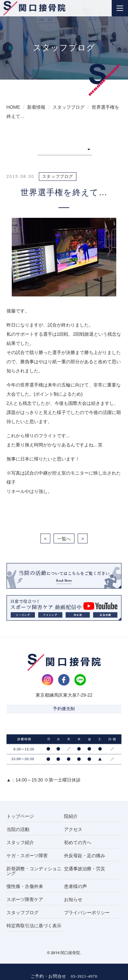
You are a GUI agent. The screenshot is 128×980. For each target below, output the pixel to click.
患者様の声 (75, 886)
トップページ (20, 816)
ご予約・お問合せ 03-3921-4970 (64, 976)
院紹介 (71, 816)
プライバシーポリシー (87, 913)
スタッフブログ (23, 913)
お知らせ (73, 899)
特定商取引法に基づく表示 (34, 926)
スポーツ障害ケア (25, 899)
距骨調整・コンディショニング (34, 871)
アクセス (73, 829)
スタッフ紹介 (20, 842)
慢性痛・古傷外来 (25, 886)
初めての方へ (78, 842)
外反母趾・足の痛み (85, 856)
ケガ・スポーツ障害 (27, 856)
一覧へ (64, 539)
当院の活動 (18, 829)
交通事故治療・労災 (85, 869)
